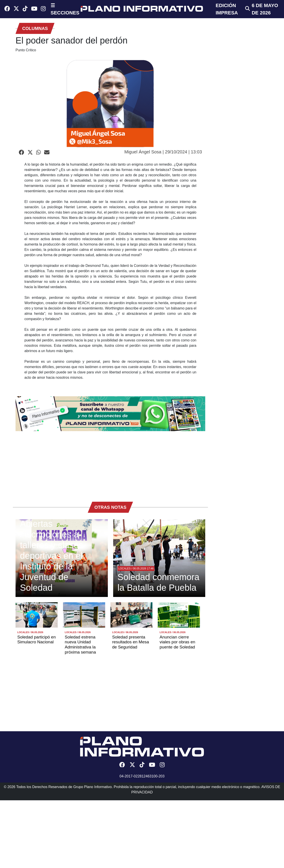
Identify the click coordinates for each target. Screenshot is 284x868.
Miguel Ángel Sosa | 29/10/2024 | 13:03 (163, 152)
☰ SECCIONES (65, 9)
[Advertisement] (110, 464)
